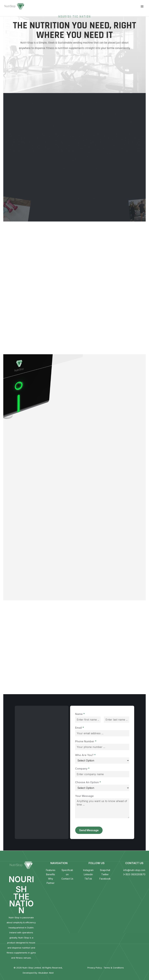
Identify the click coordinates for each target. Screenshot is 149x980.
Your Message (84, 796)
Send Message (89, 830)
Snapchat (105, 870)
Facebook (105, 879)
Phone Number (86, 741)
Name (80, 714)
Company (82, 769)
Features (51, 870)
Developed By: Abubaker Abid (38, 973)
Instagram (88, 870)
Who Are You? (85, 755)
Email (80, 728)
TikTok (88, 879)
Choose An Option (88, 782)
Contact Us (67, 879)
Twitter (105, 874)
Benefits (51, 874)
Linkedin (88, 874)
